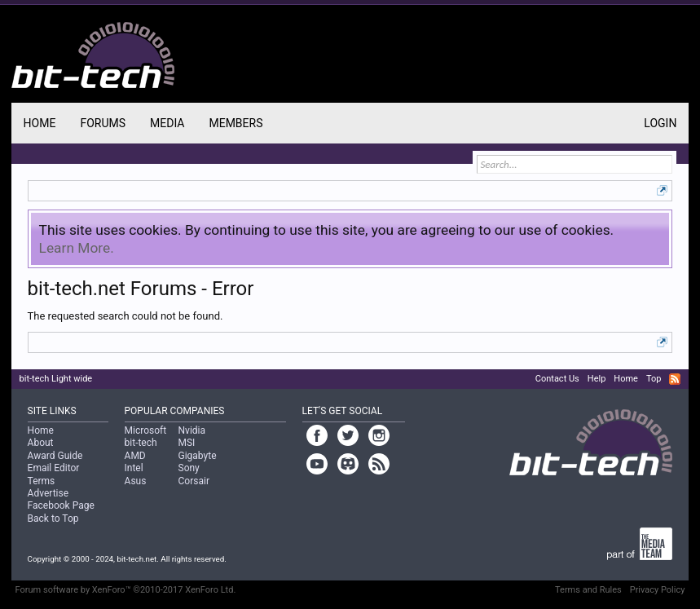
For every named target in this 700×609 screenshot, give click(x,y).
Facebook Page (61, 505)
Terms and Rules (588, 590)
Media (167, 123)
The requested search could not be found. (125, 316)
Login (660, 123)
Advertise (48, 493)
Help (597, 379)
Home (40, 123)
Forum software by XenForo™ (126, 590)
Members (236, 123)
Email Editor (54, 468)
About (41, 443)
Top (654, 379)
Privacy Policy (658, 590)
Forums (103, 123)
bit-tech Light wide (56, 379)
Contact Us (557, 379)
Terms (42, 481)
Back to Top (53, 519)
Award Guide (55, 456)
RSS (675, 379)
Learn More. (77, 248)
